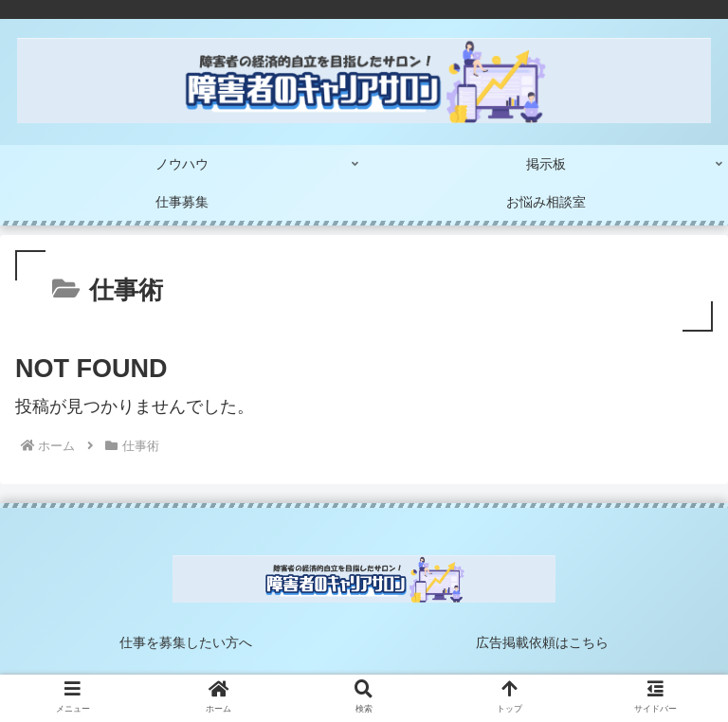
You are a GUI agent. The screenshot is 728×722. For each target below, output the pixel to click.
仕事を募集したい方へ (186, 642)
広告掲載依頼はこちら (542, 642)
